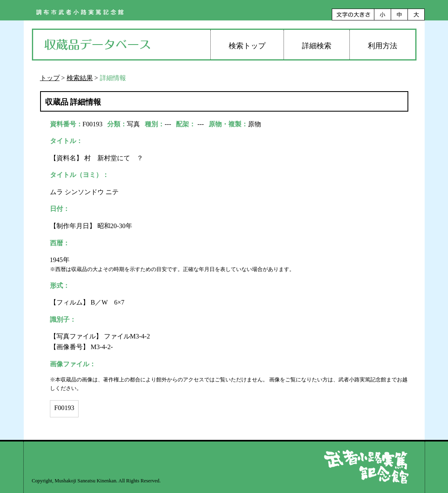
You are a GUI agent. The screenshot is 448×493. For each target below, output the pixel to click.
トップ (50, 78)
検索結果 (80, 78)
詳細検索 (317, 46)
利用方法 (383, 46)
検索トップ (247, 46)
